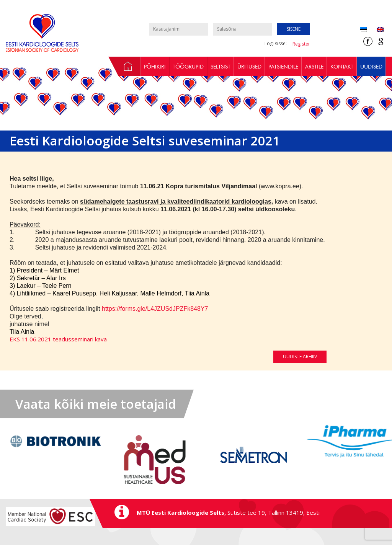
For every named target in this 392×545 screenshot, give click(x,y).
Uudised (371, 67)
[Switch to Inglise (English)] (375, 30)
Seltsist (220, 67)
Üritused (249, 67)
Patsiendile (283, 67)
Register (301, 44)
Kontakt (342, 67)
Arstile (314, 67)
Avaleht (124, 66)
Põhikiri (155, 67)
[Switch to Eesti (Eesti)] (364, 30)
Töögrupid (188, 67)
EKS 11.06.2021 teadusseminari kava (58, 339)
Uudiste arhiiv (300, 357)
